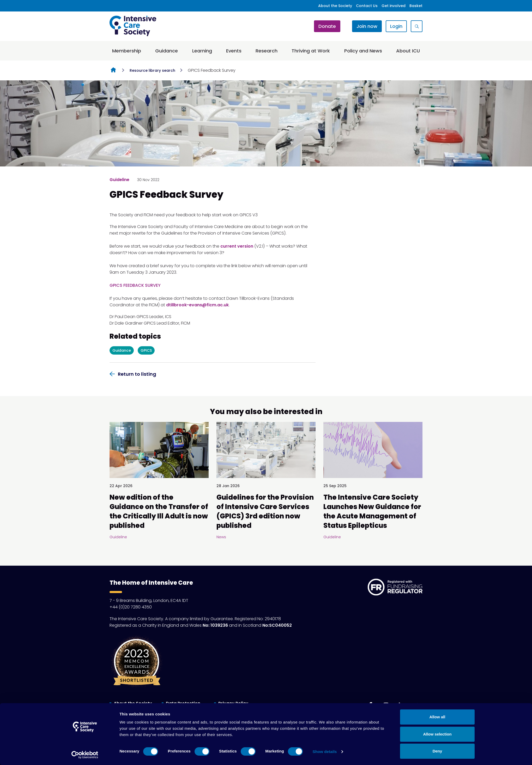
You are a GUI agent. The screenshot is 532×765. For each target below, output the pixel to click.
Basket (416, 6)
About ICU (408, 51)
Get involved (394, 6)
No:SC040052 (277, 625)
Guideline (119, 180)
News (221, 537)
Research (267, 51)
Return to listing (137, 374)
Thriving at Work (311, 51)
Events (234, 51)
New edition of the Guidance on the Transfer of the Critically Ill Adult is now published (159, 511)
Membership (127, 51)
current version (237, 246)
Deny (437, 751)
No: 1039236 (215, 625)
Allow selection (437, 734)
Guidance (167, 51)
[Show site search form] (417, 26)
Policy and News (363, 51)
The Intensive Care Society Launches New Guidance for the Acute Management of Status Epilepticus (372, 511)
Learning (202, 51)
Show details (325, 752)
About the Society (335, 6)
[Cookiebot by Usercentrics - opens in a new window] (85, 755)
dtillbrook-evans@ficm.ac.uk (197, 305)
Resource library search (152, 70)
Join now (367, 26)
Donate (327, 26)
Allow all (437, 717)
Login (396, 26)
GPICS (146, 350)
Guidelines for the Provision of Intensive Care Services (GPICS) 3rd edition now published (265, 511)
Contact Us (367, 6)
